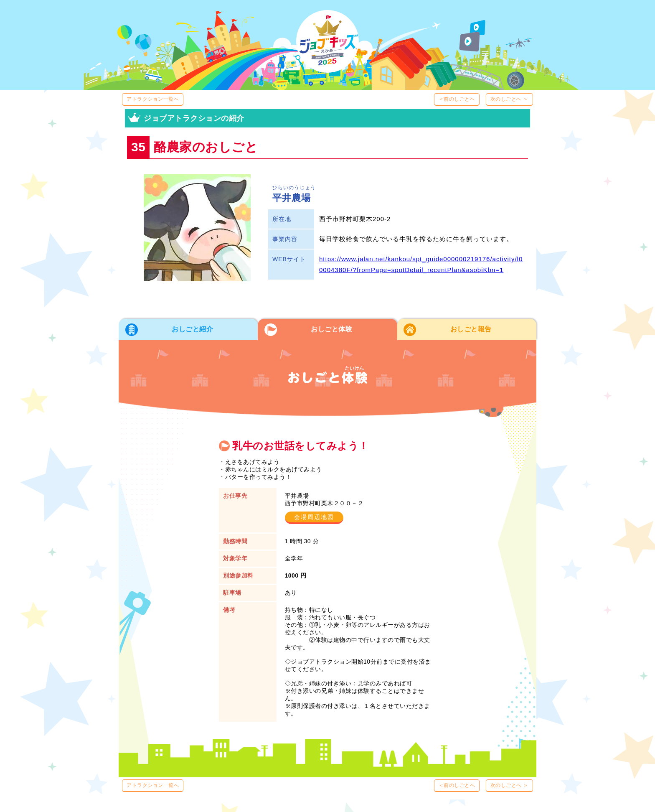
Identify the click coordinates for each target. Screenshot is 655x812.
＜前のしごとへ (457, 99)
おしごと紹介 (192, 329)
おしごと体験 (331, 329)
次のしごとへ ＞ (509, 99)
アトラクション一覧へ (153, 99)
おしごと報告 (471, 329)
